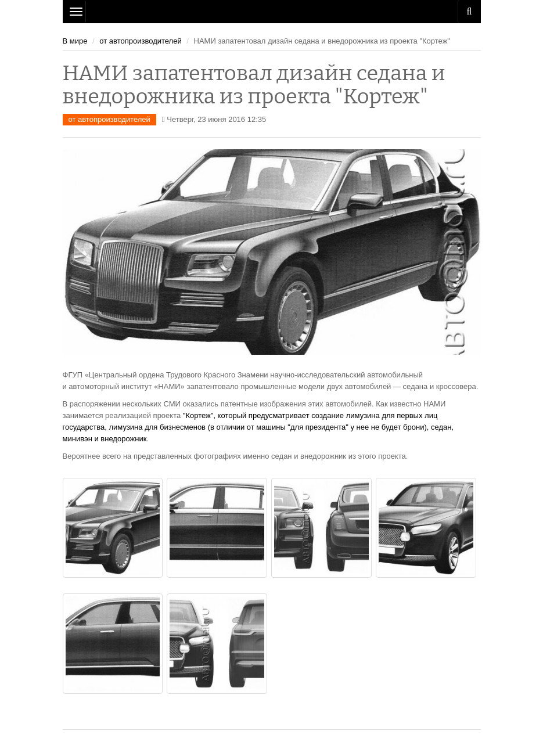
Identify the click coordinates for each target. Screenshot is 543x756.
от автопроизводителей (140, 41)
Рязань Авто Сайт (272, 12)
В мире (75, 41)
